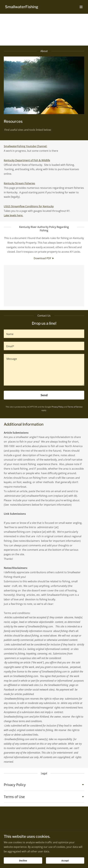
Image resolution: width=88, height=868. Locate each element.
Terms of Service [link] (75, 407)
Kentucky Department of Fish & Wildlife (27, 160)
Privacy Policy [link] (58, 407)
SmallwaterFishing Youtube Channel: (25, 146)
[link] (22, 7)
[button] (81, 7)
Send (44, 395)
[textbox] (44, 334)
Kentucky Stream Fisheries (19, 183)
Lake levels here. (13, 215)
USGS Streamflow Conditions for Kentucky (29, 206)
